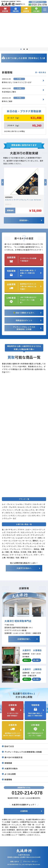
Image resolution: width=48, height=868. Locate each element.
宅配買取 (16, 10)
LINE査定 (36, 10)
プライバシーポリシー (31, 861)
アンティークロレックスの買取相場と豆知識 (23, 752)
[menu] (45, 10)
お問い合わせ (15, 861)
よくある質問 (10, 774)
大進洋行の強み (11, 768)
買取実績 (8, 763)
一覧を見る (41, 72)
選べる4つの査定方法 (14, 757)
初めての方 (9, 746)
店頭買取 (5, 10)
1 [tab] (21, 49)
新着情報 (8, 779)
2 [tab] (24, 49)
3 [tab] (27, 49)
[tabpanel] (24, 30)
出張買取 (26, 10)
